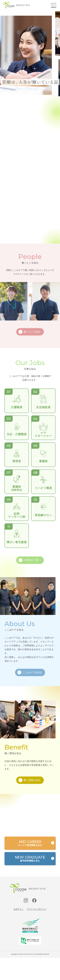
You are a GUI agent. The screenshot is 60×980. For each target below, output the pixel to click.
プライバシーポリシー (37, 909)
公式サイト (19, 909)
